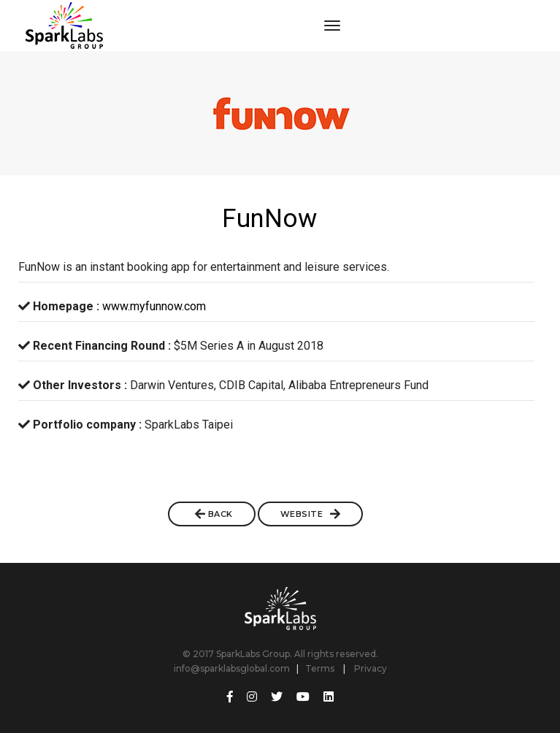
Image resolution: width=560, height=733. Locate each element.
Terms (320, 668)
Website (311, 514)
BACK (214, 514)
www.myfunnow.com (154, 306)
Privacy (371, 668)
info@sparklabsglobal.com (232, 668)
